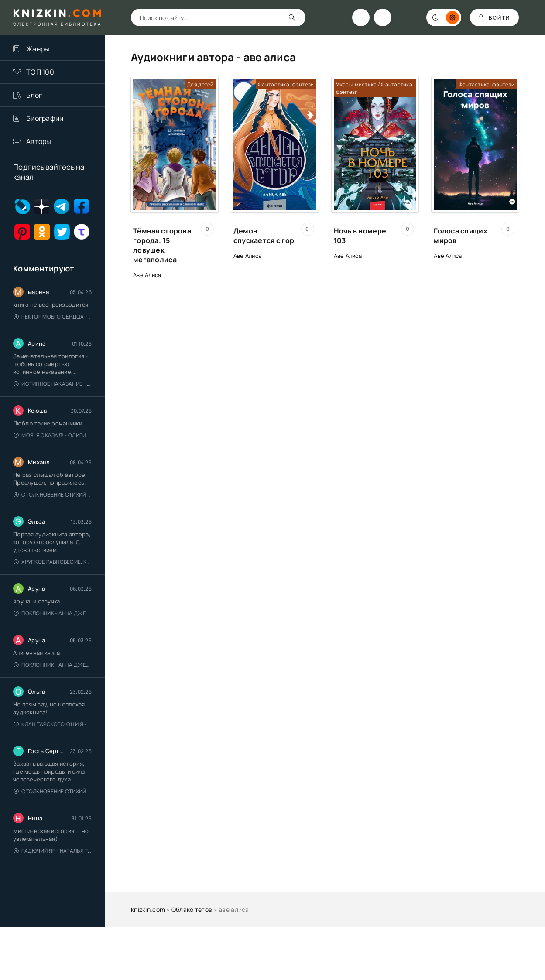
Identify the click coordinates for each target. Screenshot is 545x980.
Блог (34, 95)
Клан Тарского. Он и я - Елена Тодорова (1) (53, 724)
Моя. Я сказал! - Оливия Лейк (53, 435)
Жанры (38, 49)
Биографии (45, 118)
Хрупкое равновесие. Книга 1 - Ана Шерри (53, 562)
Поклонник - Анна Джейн (53, 613)
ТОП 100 (40, 72)
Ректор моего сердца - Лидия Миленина (53, 317)
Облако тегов (192, 910)
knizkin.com (148, 910)
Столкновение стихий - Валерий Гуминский (53, 495)
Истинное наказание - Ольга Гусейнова (53, 384)
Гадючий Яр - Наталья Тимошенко (53, 851)
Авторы (39, 141)
